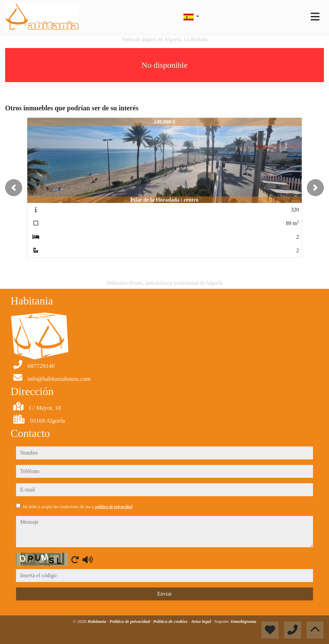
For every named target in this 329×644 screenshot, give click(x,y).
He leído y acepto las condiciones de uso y (78, 507)
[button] (14, 188)
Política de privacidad (130, 621)
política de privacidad (114, 507)
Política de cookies (171, 621)
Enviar (164, 594)
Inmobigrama (244, 621)
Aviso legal (201, 621)
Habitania (97, 621)
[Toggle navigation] (315, 17)
